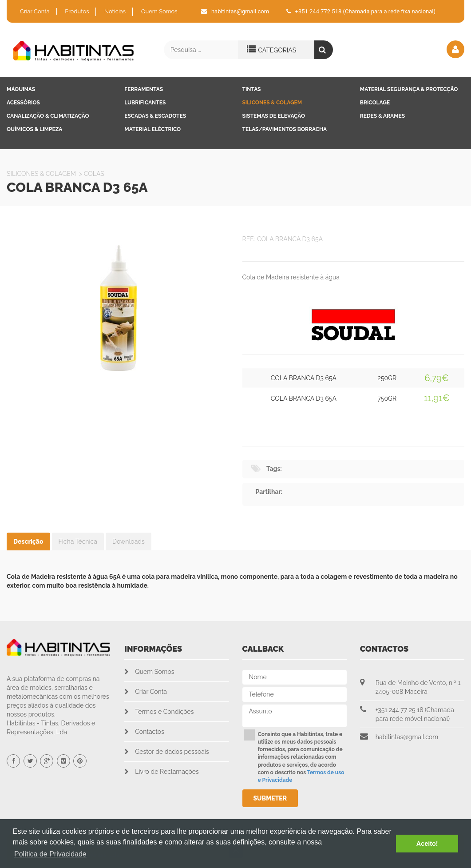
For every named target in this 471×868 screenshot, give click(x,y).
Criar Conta (35, 11)
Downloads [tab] (129, 542)
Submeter (270, 798)
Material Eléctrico (152, 129)
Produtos (77, 11)
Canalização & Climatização (48, 116)
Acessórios (23, 103)
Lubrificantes (145, 103)
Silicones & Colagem (272, 103)
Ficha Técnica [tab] (78, 542)
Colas (94, 174)
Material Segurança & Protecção (409, 89)
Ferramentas (144, 89)
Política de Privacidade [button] (50, 854)
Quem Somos (159, 11)
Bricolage (375, 103)
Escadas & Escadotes (155, 116)
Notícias (115, 11)
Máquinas (21, 89)
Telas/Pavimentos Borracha (285, 129)
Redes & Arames (382, 116)
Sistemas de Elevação (274, 116)
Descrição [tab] (28, 542)
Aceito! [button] (427, 844)
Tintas (252, 89)
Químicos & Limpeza (34, 129)
